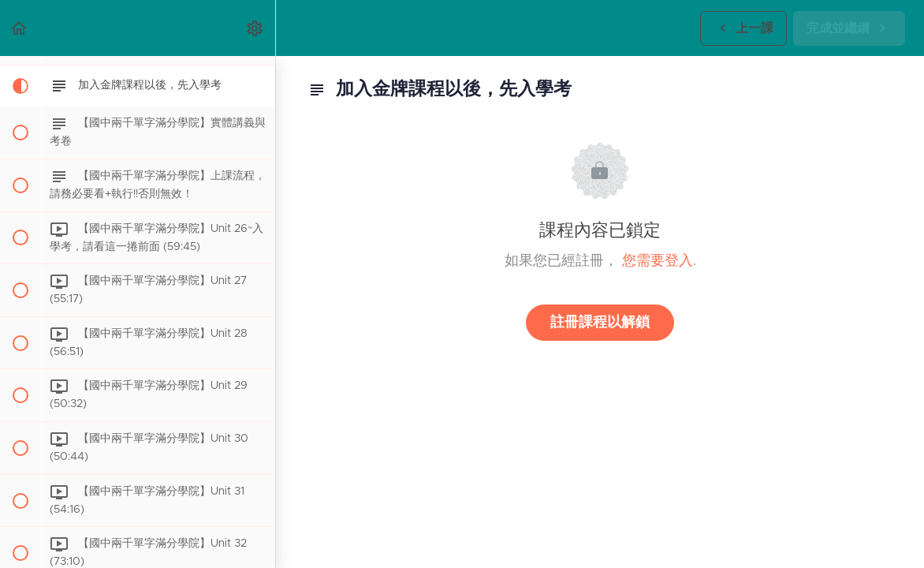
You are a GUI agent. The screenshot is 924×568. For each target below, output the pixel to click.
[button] (20, 28)
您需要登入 (658, 261)
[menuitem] (255, 28)
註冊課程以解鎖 (600, 323)
